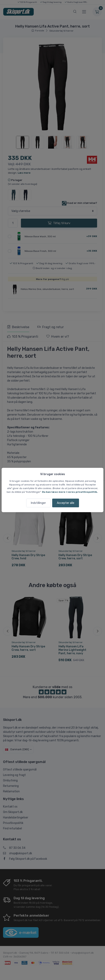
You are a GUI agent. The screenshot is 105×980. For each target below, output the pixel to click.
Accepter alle (66, 503)
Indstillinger (38, 503)
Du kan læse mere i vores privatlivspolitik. (70, 492)
